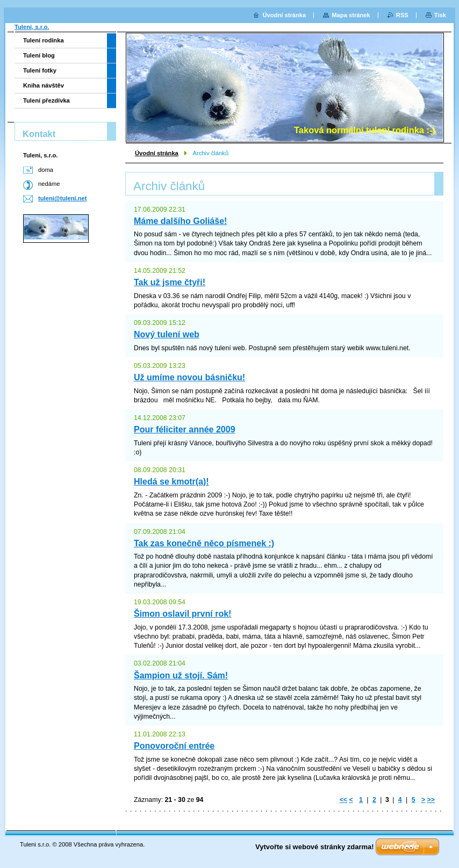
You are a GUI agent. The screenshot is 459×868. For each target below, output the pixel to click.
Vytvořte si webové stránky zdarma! (315, 847)
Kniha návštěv (44, 85)
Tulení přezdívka (46, 100)
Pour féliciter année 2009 (185, 429)
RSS (402, 15)
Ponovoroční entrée (174, 746)
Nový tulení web (167, 334)
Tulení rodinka (44, 40)
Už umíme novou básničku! (189, 377)
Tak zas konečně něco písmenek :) (204, 543)
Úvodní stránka (157, 153)
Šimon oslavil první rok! (182, 614)
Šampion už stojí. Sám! (181, 675)
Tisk (440, 15)
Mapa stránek (351, 15)
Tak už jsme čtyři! (170, 282)
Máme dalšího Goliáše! (180, 221)
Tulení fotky (40, 70)
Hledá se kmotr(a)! (171, 482)
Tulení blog (39, 55)
